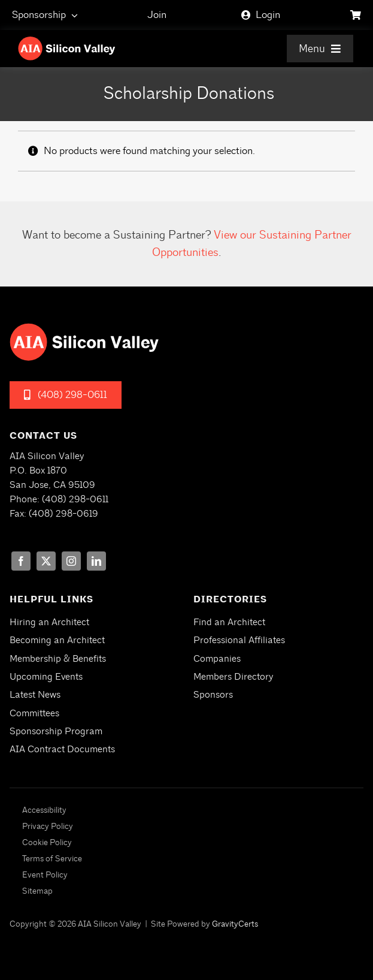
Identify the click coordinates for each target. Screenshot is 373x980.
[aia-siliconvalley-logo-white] (67, 41)
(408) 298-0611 (75, 499)
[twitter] (46, 561)
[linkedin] (96, 561)
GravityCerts (235, 924)
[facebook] (21, 561)
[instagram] (71, 561)
